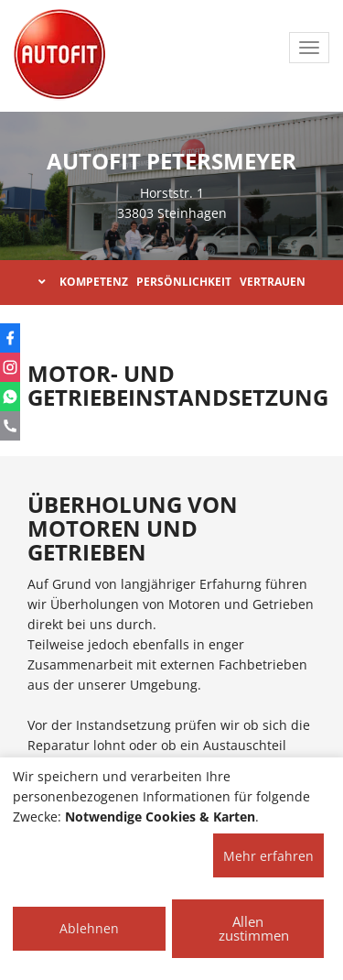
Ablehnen (89, 928)
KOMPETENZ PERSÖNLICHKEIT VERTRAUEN (172, 282)
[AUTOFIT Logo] (59, 55)
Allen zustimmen (254, 928)
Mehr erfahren (268, 856)
